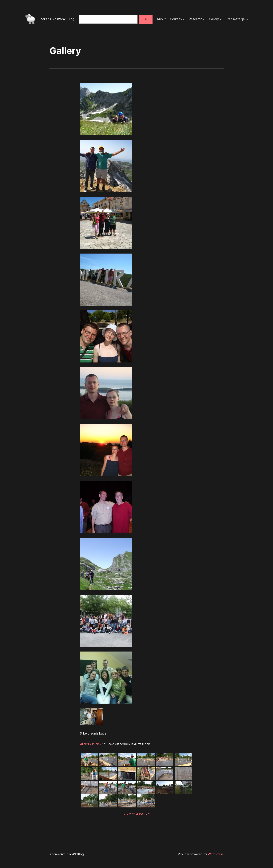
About (161, 19)
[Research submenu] (204, 19)
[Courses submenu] (184, 19)
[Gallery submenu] (221, 19)
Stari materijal (235, 19)
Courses (176, 19)
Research (195, 19)
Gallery (214, 19)
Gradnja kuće (89, 744)
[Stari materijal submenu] (247, 19)
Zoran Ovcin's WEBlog (57, 19)
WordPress (216, 854)
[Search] (146, 19)
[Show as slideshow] (136, 814)
